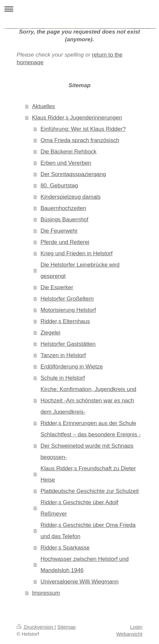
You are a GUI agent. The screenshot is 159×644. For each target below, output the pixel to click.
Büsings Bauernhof (64, 219)
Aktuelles (43, 106)
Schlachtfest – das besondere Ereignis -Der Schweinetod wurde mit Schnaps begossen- (90, 446)
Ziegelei (50, 333)
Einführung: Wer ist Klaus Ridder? (83, 129)
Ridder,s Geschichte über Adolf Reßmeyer (79, 508)
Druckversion (36, 627)
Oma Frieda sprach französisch (80, 140)
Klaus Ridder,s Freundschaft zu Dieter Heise (88, 474)
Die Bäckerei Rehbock (68, 152)
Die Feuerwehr (59, 231)
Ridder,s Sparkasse (65, 548)
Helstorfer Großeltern (67, 299)
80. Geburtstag (59, 186)
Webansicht (129, 634)
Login (136, 627)
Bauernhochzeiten (63, 208)
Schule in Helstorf (62, 378)
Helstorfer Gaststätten (68, 344)
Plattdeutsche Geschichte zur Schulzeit (89, 491)
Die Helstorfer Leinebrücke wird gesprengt (80, 270)
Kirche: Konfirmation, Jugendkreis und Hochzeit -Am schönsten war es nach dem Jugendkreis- (88, 401)
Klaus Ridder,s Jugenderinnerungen (77, 118)
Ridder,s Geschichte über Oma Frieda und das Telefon (88, 531)
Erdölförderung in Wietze (71, 367)
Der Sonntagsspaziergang (73, 174)
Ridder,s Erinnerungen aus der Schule (88, 423)
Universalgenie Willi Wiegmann (79, 582)
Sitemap (66, 627)
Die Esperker (57, 287)
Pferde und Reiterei (65, 242)
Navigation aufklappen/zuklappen (79, 9)
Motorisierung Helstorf (68, 310)
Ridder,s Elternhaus (65, 321)
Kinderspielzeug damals (70, 197)
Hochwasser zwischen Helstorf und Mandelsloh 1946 (84, 565)
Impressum (46, 593)
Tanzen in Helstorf (63, 355)
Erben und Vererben (66, 163)
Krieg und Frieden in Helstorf (76, 253)
